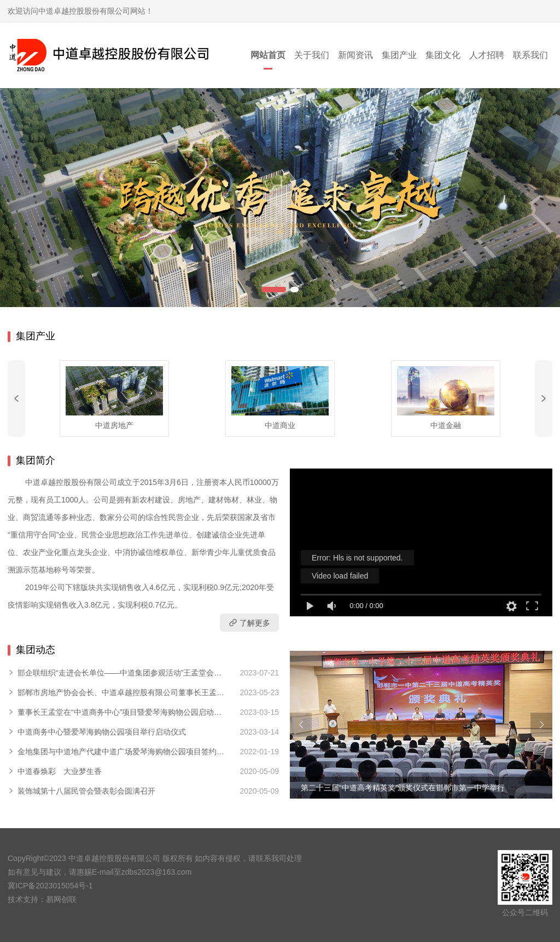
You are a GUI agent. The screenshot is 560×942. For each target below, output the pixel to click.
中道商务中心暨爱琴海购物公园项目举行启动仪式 (102, 732)
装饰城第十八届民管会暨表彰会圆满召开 (86, 791)
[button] (274, 290)
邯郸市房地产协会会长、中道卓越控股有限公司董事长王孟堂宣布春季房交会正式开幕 (121, 693)
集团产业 (399, 55)
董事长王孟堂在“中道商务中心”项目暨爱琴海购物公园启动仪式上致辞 (119, 713)
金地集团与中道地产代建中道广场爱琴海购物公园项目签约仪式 (121, 752)
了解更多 (249, 623)
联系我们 (530, 55)
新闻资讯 (355, 55)
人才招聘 (487, 55)
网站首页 (268, 55)
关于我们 (312, 55)
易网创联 (61, 899)
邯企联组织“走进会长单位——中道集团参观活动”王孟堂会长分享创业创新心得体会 (119, 673)
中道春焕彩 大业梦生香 (60, 771)
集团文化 (443, 55)
